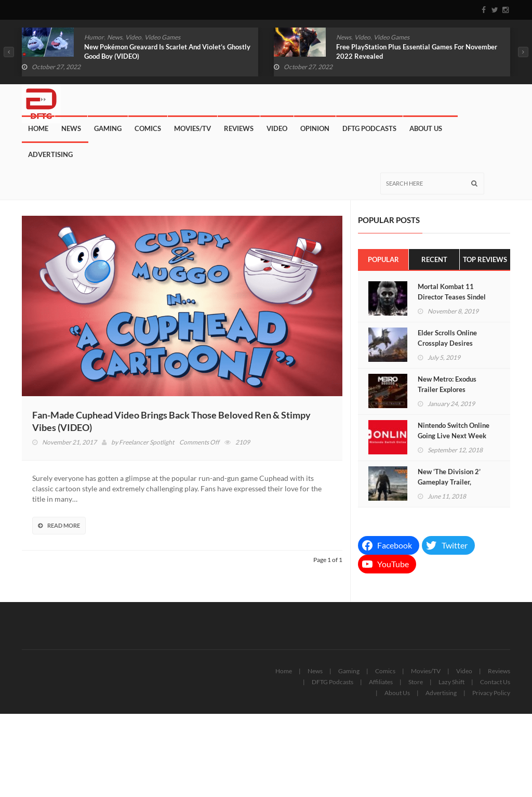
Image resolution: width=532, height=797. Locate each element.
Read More (59, 525)
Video (133, 37)
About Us (426, 128)
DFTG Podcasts (369, 128)
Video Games (162, 37)
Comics (148, 128)
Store (416, 682)
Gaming (108, 128)
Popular (383, 259)
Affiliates (381, 682)
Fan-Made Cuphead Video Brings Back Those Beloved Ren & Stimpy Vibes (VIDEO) (171, 421)
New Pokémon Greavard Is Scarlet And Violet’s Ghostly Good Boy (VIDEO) (167, 51)
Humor (94, 37)
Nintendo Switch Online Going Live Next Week (454, 430)
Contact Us (495, 682)
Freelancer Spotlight (147, 442)
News (115, 37)
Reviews (239, 128)
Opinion (315, 128)
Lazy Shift (451, 682)
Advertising (50, 154)
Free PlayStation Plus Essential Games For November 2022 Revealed (417, 51)
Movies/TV (192, 128)
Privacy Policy (491, 693)
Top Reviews (485, 259)
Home (38, 128)
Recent (434, 259)
